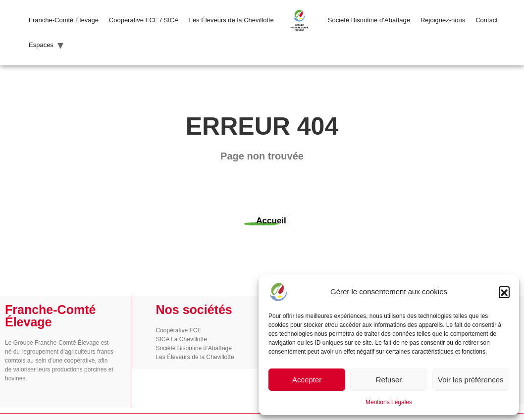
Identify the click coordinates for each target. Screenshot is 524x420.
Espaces (41, 45)
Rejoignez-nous (443, 20)
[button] (504, 292)
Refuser (389, 380)
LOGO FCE (301, 20)
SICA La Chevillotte (182, 339)
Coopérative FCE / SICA (144, 20)
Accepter (307, 380)
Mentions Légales (389, 402)
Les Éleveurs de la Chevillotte (232, 20)
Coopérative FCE (179, 330)
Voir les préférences (471, 380)
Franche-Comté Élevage (64, 20)
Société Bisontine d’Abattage (369, 20)
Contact (487, 20)
